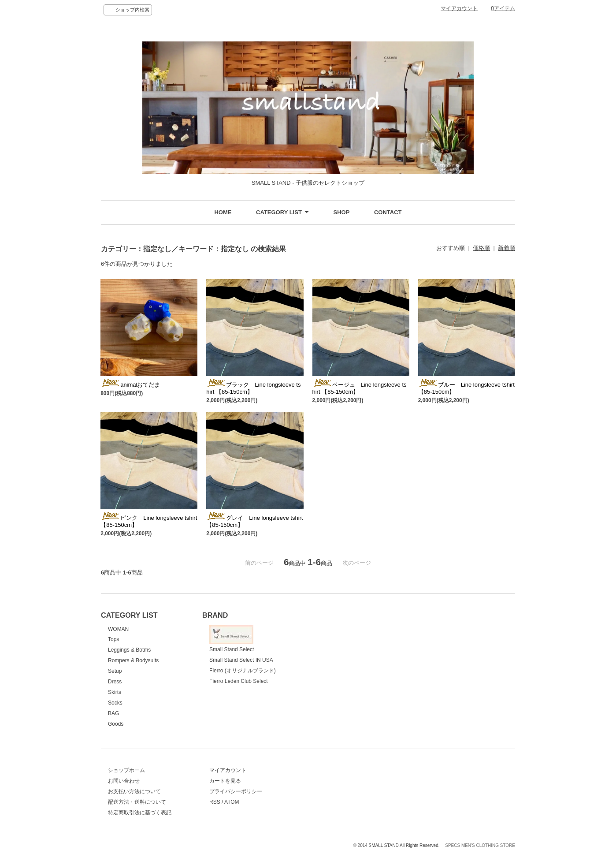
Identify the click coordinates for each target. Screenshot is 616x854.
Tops (113, 639)
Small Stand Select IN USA (241, 660)
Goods (116, 724)
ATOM (232, 802)
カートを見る (225, 781)
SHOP (341, 212)
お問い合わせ (124, 781)
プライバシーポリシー (236, 791)
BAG (113, 713)
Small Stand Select (232, 639)
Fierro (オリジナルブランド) (243, 671)
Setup (115, 671)
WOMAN (118, 629)
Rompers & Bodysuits (133, 660)
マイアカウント (459, 8)
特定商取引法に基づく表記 (140, 813)
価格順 (481, 248)
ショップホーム (126, 770)
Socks (115, 703)
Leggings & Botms (129, 650)
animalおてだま (130, 385)
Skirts (115, 692)
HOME (223, 212)
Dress (115, 682)
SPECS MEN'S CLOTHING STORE (480, 845)
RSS (215, 802)
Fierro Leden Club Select (239, 681)
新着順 (507, 248)
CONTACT (388, 212)
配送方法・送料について (137, 802)
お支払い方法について (134, 791)
